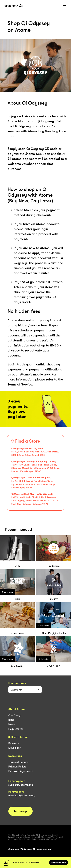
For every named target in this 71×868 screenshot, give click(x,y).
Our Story (14, 715)
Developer (14, 748)
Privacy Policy (17, 767)
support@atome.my (21, 785)
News (12, 724)
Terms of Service (18, 762)
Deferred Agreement (21, 771)
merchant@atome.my (22, 795)
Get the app (20, 811)
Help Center (16, 729)
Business (14, 743)
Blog (11, 720)
